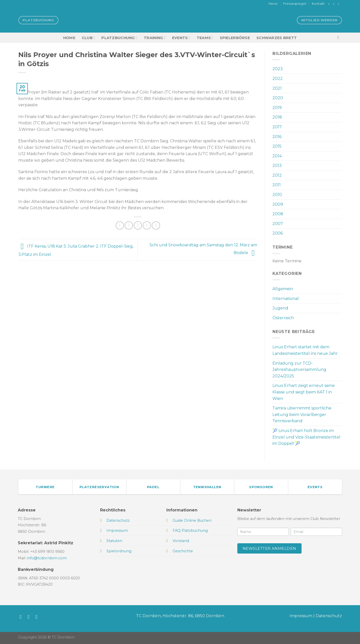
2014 (277, 156)
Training (155, 38)
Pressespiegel (295, 4)
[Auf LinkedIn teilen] (156, 225)
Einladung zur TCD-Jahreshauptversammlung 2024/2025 (299, 370)
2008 (278, 214)
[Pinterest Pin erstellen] (147, 225)
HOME (69, 38)
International (286, 299)
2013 (277, 166)
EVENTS (181, 38)
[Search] (340, 38)
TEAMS (205, 38)
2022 (278, 79)
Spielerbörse (235, 38)
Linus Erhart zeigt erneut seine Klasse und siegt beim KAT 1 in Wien (304, 392)
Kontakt (318, 4)
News (273, 4)
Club (88, 38)
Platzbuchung (119, 38)
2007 (278, 224)
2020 (278, 98)
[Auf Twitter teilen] (129, 225)
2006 (278, 233)
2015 (277, 146)
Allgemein (283, 289)
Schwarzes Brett (277, 38)
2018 (277, 117)
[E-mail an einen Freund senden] (138, 225)
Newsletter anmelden (269, 548)
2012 (277, 175)
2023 (278, 69)
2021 (277, 88)
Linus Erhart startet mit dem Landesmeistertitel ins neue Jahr (305, 350)
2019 (277, 108)
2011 (277, 185)
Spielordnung (119, 551)
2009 (278, 204)
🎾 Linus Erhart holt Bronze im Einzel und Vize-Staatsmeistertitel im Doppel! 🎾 (306, 437)
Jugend (280, 308)
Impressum (301, 616)
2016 (277, 137)
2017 (277, 127)
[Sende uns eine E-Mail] (339, 4)
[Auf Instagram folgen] (335, 4)
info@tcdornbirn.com (47, 558)
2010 (277, 195)
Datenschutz (329, 616)
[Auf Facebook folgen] (330, 4)
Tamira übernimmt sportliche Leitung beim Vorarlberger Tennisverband (302, 414)
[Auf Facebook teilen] (120, 225)
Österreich (283, 318)
